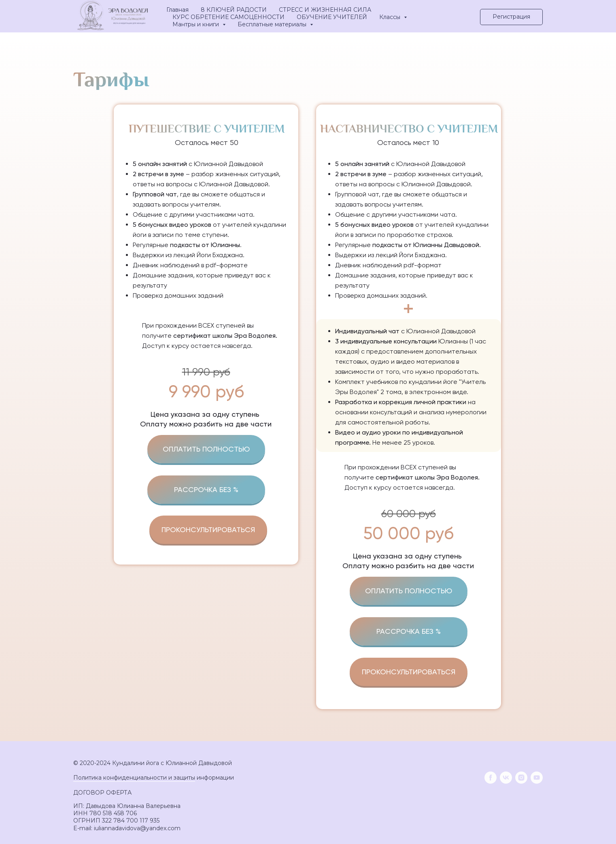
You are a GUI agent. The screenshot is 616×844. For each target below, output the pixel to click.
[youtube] (537, 778)
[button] (511, 17)
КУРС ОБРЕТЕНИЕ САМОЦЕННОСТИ (228, 17)
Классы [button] (391, 17)
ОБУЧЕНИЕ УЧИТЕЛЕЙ (332, 17)
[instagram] (521, 778)
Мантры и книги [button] (196, 24)
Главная (177, 10)
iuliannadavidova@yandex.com (137, 828)
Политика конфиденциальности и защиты (134, 778)
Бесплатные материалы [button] (273, 24)
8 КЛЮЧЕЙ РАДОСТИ (234, 10)
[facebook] (491, 778)
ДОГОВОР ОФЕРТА (102, 793)
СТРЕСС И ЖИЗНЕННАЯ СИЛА (325, 10)
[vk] (506, 778)
